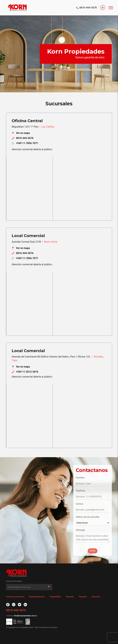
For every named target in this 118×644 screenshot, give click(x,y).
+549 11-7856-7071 (27, 143)
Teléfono (81, 491)
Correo (79, 504)
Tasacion (83, 597)
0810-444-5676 (88, 8)
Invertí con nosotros (15, 597)
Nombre (80, 478)
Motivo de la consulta (88, 517)
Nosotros (96, 597)
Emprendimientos (37, 597)
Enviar (92, 551)
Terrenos (70, 597)
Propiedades (55, 597)
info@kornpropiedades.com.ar (25, 616)
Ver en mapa (23, 133)
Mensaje (80, 530)
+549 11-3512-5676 (27, 372)
